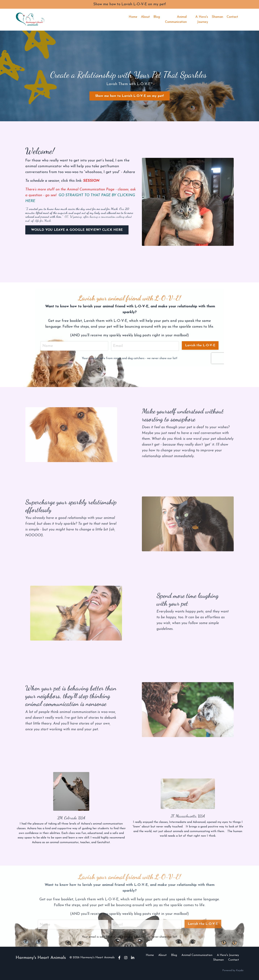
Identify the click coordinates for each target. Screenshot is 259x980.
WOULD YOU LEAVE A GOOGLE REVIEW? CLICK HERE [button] (77, 230)
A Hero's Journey (202, 20)
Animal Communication (176, 20)
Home (133, 17)
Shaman (217, 17)
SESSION (91, 181)
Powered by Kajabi (233, 970)
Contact (232, 17)
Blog (157, 17)
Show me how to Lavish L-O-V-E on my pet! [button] (130, 96)
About (145, 17)
